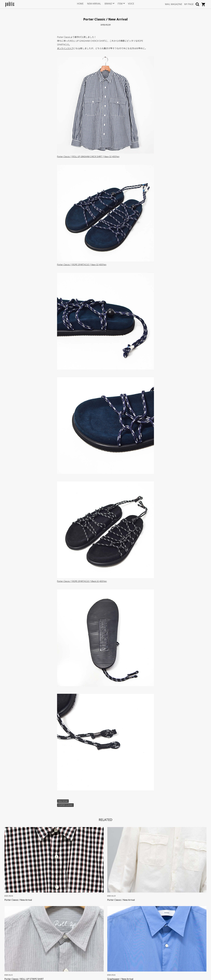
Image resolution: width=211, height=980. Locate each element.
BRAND (107, 4)
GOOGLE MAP (16, 953)
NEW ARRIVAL (95, 4)
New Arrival (63, 801)
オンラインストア (66, 48)
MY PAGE (189, 4)
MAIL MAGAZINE (174, 4)
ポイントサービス (81, 937)
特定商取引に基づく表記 (84, 949)
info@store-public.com (21, 939)
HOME (82, 4)
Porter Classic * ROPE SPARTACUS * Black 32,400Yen (83, 581)
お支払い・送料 (80, 941)
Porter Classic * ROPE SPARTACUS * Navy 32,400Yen (83, 264)
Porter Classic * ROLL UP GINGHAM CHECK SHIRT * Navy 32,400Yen (91, 156)
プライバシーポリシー (83, 953)
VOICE (129, 4)
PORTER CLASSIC (66, 805)
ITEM (119, 4)
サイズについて (80, 933)
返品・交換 (79, 945)
